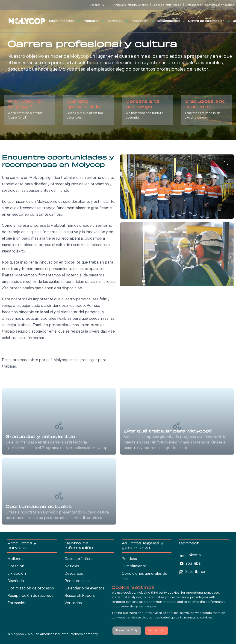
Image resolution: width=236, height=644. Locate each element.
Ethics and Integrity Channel (131, 5)
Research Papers (80, 596)
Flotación (16, 566)
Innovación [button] (143, 21)
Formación (17, 603)
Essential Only (127, 631)
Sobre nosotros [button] (65, 21)
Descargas (74, 574)
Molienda (15, 559)
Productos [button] (94, 21)
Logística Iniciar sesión (167, 5)
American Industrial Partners (61, 634)
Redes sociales (77, 581)
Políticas (129, 559)
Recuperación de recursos (30, 596)
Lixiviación (17, 574)
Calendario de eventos (84, 589)
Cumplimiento (134, 566)
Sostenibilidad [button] (171, 21)
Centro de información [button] (209, 21)
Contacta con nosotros (220, 5)
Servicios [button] (118, 21)
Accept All (156, 631)
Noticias (72, 566)
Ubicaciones (193, 5)
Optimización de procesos (31, 589)
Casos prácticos (79, 559)
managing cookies (198, 618)
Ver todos (73, 603)
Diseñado (16, 581)
